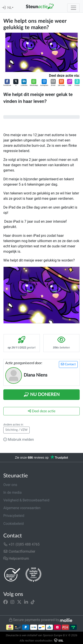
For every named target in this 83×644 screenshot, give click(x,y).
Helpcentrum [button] (16, 558)
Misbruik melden (19, 440)
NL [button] (10, 8)
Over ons (10, 485)
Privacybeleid (14, 516)
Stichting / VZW (16, 430)
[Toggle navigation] (73, 8)
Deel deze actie (42, 411)
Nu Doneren (42, 395)
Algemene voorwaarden (22, 508)
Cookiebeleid (14, 524)
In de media (13, 492)
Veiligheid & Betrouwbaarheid (26, 500)
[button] (7, 83)
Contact (68, 364)
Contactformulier (19, 551)
